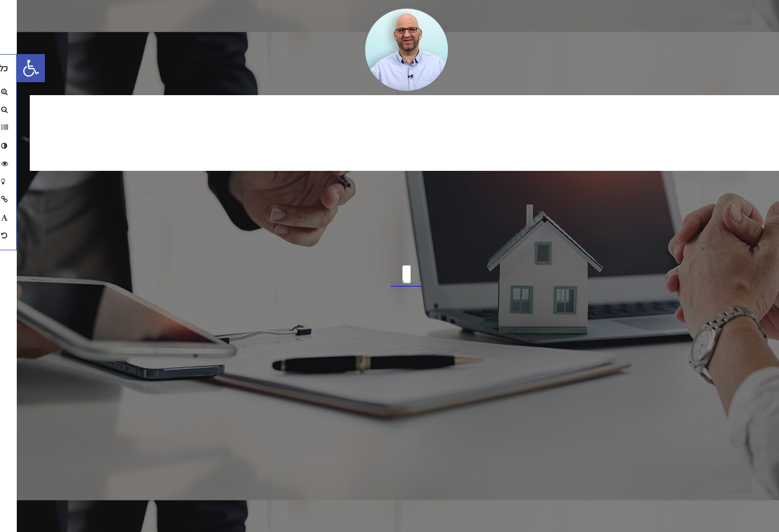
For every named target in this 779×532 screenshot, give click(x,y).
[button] (14, 68)
